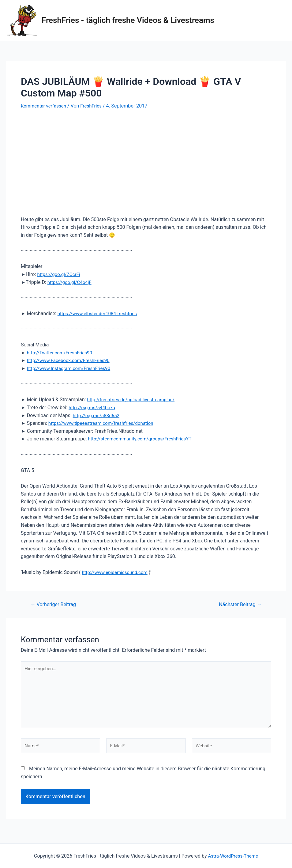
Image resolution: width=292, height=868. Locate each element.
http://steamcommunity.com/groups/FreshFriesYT (143, 439)
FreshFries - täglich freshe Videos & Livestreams (128, 20)
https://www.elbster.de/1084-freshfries (100, 313)
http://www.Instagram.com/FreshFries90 (71, 368)
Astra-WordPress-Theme (233, 856)
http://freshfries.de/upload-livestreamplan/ (133, 400)
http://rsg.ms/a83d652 (98, 415)
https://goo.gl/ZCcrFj (60, 274)
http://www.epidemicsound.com (117, 572)
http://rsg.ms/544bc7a (93, 407)
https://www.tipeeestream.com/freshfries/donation (104, 423)
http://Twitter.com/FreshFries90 (62, 352)
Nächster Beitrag (238, 604)
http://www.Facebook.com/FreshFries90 (71, 360)
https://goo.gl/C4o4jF (71, 282)
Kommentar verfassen (45, 106)
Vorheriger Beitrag (55, 604)
